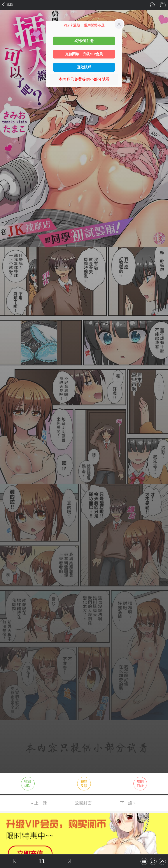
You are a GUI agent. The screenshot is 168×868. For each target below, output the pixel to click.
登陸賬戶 (84, 67)
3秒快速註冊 (84, 41)
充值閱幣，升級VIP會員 (84, 54)
